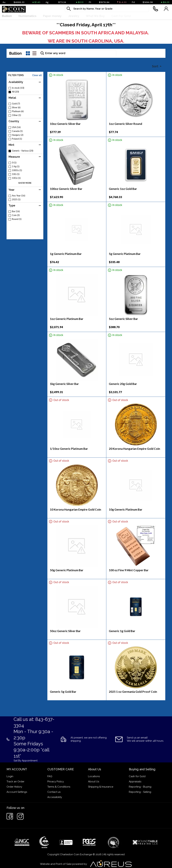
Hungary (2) (18, 135)
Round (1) (17, 219)
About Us (94, 782)
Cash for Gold (137, 776)
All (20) (15, 92)
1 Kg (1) (16, 166)
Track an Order (15, 782)
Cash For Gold (121, 16)
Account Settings (17, 792)
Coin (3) (16, 215)
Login (10, 776)
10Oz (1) (16, 178)
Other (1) (16, 115)
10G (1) (16, 174)
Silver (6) (16, 107)
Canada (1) (17, 131)
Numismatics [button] (27, 16)
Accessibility (55, 797)
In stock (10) (18, 88)
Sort (155, 66)
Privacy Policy (56, 782)
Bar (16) (16, 211)
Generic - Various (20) (23, 151)
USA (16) (16, 127)
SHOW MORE (25, 183)
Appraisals (135, 782)
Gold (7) (16, 104)
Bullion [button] (7, 16)
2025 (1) (16, 199)
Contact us (54, 792)
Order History (14, 787)
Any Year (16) (19, 196)
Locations (94, 776)
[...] (107, 9)
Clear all (37, 75)
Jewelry (74, 16)
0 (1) (14, 163)
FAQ (50, 776)
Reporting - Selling (140, 792)
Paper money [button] (52, 16)
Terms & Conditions (59, 787)
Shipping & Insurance (101, 787)
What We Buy (95, 16)
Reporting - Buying (140, 787)
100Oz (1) (17, 170)
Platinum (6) (18, 111)
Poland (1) (17, 139)
